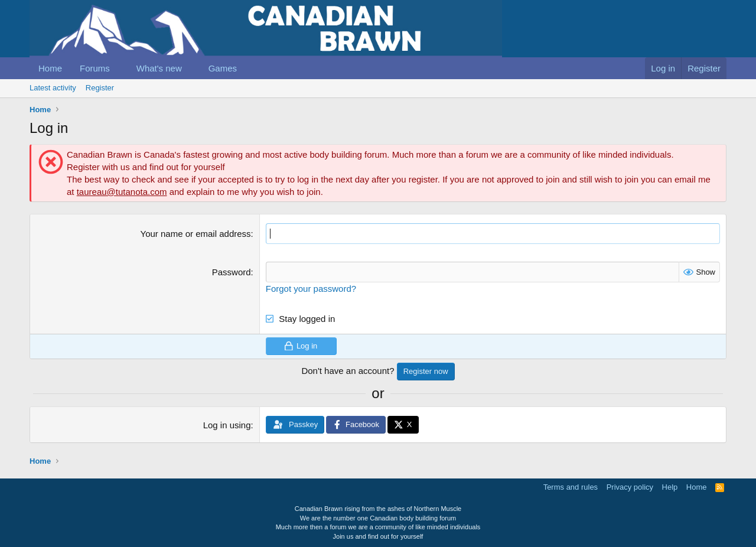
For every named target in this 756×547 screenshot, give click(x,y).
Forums (95, 68)
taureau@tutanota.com (122, 192)
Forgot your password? (311, 289)
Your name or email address (196, 234)
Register (100, 88)
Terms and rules (571, 487)
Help (670, 487)
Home (50, 68)
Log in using (227, 425)
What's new (159, 68)
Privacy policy (630, 487)
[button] (119, 68)
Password (232, 272)
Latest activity (53, 88)
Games (223, 68)
